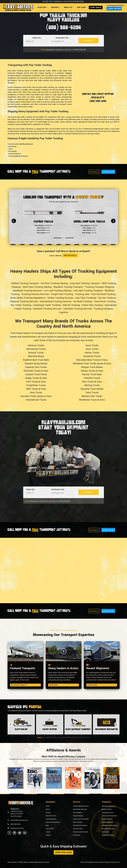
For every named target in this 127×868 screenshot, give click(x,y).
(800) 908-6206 (114, 9)
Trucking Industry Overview (35, 294)
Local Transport (78, 829)
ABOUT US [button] (68, 7)
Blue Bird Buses (36, 356)
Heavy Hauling (78, 822)
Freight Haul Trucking (62, 294)
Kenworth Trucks (92, 356)
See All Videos (64, 685)
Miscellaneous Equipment (110, 825)
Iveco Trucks (92, 349)
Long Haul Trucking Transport (85, 283)
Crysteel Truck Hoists (36, 374)
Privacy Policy (99, 862)
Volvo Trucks (92, 393)
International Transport (80, 825)
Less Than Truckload (86, 298)
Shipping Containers (108, 835)
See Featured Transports (25, 685)
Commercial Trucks (108, 812)
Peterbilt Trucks (92, 378)
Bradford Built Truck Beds (36, 360)
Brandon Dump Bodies (36, 364)
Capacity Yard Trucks (36, 367)
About (48, 809)
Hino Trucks (36, 393)
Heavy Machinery (107, 819)
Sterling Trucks (92, 385)
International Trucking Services (56, 301)
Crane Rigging (77, 812)
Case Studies (50, 829)
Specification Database (53, 822)
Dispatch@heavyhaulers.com (19, 820)
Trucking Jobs (82, 294)
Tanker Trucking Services (60, 298)
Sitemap (107, 862)
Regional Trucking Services (24, 301)
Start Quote (94, 172)
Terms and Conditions (87, 862)
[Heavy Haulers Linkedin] (25, 833)
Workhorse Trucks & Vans (92, 400)
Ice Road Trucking (83, 301)
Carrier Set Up (115, 862)
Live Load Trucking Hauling (58, 291)
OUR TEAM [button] (81, 7)
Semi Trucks (106, 832)
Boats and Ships (107, 809)
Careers (48, 832)
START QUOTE (96, 8)
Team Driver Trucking (105, 301)
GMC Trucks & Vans (36, 389)
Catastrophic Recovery (80, 809)
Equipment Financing (17, 828)
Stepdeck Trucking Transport (68, 287)
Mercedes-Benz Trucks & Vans (92, 360)
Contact (48, 812)
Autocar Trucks (36, 353)
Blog (47, 825)
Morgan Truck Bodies (92, 367)
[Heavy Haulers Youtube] (20, 833)
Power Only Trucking (92, 305)
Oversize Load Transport (81, 832)
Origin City (37, 38)
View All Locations (16, 816)
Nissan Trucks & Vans (92, 371)
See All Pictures (102, 685)
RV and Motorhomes (108, 829)
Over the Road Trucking (103, 294)
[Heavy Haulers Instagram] (14, 833)
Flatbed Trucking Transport (25, 283)
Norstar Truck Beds (92, 374)
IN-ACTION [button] (42, 7)
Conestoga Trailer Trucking (47, 305)
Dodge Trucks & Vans (36, 378)
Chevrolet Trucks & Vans (36, 371)
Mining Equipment (108, 822)
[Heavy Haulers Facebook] (9, 833)
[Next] (113, 221)
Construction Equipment (109, 816)
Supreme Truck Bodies (92, 389)
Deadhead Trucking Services (27, 291)
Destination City (62, 38)
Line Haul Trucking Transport (88, 291)
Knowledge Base (51, 819)
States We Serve (51, 816)
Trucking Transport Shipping (100, 287)
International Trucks (36, 400)
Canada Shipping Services (81, 806)
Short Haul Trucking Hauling (37, 287)
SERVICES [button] (55, 7)
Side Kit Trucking (71, 305)
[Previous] (14, 221)
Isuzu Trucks (92, 345)
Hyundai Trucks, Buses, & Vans (36, 396)
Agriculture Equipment (109, 806)
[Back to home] (18, 7)
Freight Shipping (78, 816)
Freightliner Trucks (36, 385)
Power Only (77, 835)
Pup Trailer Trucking (21, 305)
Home (48, 806)
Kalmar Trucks (92, 353)
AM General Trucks (36, 349)
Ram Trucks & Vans (92, 382)
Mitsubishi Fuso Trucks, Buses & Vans (92, 364)
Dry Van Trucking (107, 298)
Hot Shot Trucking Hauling (54, 283)
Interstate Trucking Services (78, 309)
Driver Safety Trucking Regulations (28, 298)
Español (48, 835)
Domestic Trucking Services (47, 309)
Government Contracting (81, 819)
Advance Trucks (36, 345)
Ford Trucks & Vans (36, 382)
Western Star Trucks (92, 396)
